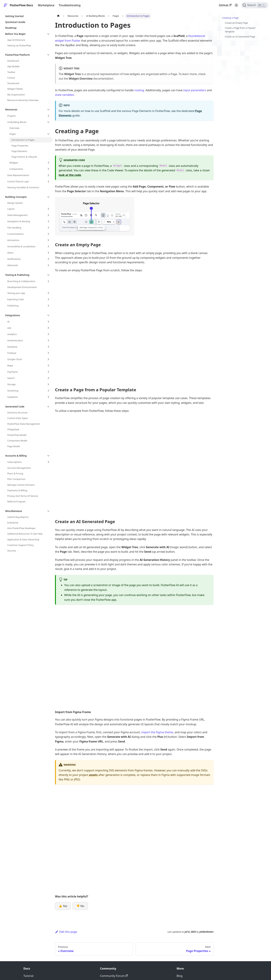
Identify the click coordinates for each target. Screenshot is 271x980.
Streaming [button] (13, 391)
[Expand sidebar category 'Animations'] (48, 240)
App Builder (14, 66)
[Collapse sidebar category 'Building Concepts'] (48, 197)
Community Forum (114, 976)
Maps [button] (10, 365)
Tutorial (28, 976)
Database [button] (12, 347)
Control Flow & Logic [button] (18, 181)
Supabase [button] (12, 397)
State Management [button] (17, 215)
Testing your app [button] (16, 293)
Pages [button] (13, 134)
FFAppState (13, 429)
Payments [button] (13, 372)
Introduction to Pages (23, 140)
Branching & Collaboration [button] (21, 281)
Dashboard (13, 61)
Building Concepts (16, 197)
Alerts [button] (10, 253)
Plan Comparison (16, 479)
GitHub (225, 5)
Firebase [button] (12, 353)
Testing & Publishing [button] (17, 275)
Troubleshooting (70, 5)
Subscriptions (15, 462)
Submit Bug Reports (18, 517)
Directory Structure (17, 413)
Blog (180, 976)
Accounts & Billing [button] (16, 456)
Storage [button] (11, 384)
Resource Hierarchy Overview (23, 100)
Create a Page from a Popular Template (240, 30)
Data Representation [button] (18, 175)
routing (139, 90)
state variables (64, 95)
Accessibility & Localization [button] (21, 246)
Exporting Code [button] (15, 299)
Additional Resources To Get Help (25, 534)
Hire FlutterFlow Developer (21, 528)
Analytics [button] (12, 334)
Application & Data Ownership (23, 539)
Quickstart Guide (15, 22)
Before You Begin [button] (15, 34)
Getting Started (14, 16)
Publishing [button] (13, 306)
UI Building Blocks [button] (17, 122)
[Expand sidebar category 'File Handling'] (48, 228)
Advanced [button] (13, 265)
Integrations (13, 315)
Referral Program (16, 501)
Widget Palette (15, 89)
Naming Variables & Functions (23, 187)
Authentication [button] (15, 340)
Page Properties (20, 146)
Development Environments (22, 287)
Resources (11, 109)
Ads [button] (9, 328)
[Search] (255, 5)
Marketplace (46, 5)
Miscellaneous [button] (14, 511)
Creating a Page (230, 18)
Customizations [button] (15, 234)
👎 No (80, 906)
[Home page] (58, 16)
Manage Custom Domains (21, 485)
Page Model (14, 446)
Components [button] (16, 169)
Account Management (19, 468)
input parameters (195, 90)
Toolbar (11, 72)
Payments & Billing (17, 490)
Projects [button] (12, 116)
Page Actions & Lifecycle (24, 157)
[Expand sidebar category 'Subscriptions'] (48, 462)
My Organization (16, 95)
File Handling (14, 228)
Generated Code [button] (15, 407)
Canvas (11, 78)
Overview (14, 128)
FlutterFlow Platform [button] (17, 55)
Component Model (17, 441)
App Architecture (16, 40)
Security (12, 551)
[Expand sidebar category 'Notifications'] (48, 259)
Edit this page (66, 932)
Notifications (14, 259)
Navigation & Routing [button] (19, 221)
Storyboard (13, 83)
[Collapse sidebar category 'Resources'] (48, 110)
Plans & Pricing (15, 473)
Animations (13, 240)
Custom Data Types (18, 418)
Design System (15, 203)
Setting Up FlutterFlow (19, 45)
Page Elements (19, 151)
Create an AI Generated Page (240, 37)
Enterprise (13, 523)
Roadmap (11, 28)
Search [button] (11, 378)
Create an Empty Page (236, 23)
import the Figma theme (157, 732)
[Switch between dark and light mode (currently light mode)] (236, 5)
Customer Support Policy (20, 545)
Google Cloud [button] (15, 359)
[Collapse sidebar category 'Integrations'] (48, 315)
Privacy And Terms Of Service (23, 496)
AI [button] (8, 322)
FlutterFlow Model (17, 435)
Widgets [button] (14, 163)
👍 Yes (63, 906)
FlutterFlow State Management (24, 424)
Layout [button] (11, 209)
